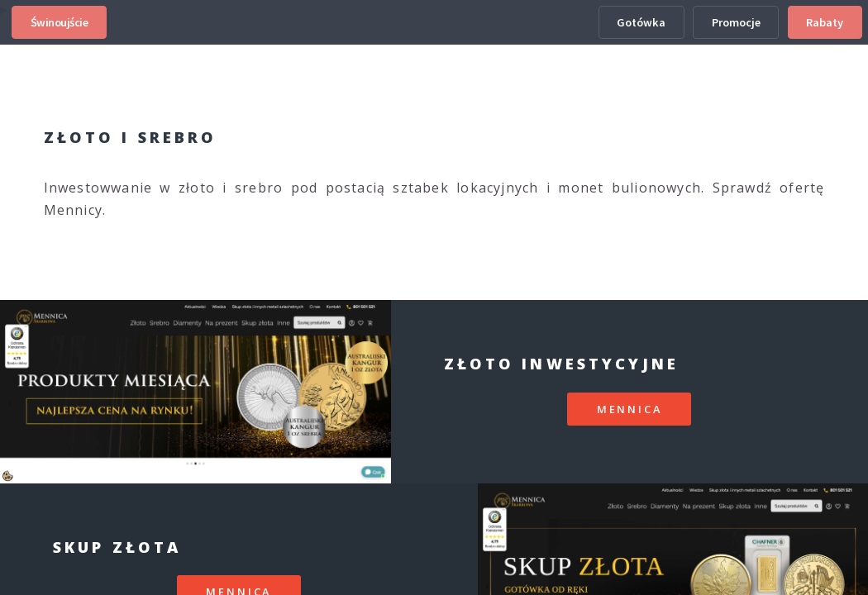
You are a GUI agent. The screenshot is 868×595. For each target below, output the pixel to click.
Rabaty (825, 22)
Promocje (736, 22)
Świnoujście (60, 22)
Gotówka (641, 22)
